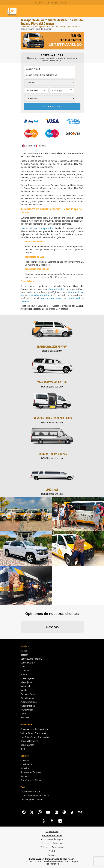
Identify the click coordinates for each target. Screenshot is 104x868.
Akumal (24, 651)
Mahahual (25, 686)
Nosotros (25, 760)
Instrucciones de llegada (52, 839)
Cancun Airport (28, 745)
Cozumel (25, 671)
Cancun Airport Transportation (35, 27)
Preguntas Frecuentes (52, 835)
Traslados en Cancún (31, 792)
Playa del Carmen (70, 27)
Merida (24, 690)
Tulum (23, 714)
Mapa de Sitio (52, 832)
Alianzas (25, 776)
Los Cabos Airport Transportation (36, 737)
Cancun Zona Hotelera (31, 659)
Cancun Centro (28, 663)
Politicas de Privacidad (52, 843)
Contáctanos (26, 764)
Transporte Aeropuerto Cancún (35, 796)
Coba (23, 667)
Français (52, 855)
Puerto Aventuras (29, 702)
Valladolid (25, 718)
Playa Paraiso (27, 710)
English (52, 851)
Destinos (55, 27)
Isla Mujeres (26, 682)
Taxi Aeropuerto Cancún (32, 800)
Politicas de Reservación (52, 847)
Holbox (24, 674)
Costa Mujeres (27, 678)
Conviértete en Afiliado (31, 780)
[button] (21, 636)
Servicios (25, 768)
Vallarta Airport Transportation (34, 733)
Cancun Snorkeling (29, 741)
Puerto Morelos (28, 706)
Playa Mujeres (27, 698)
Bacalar (24, 655)
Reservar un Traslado (31, 772)
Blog (23, 749)
